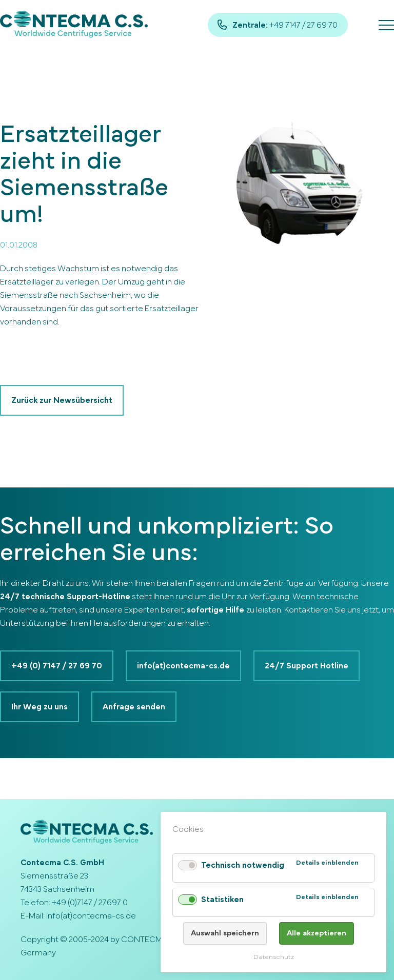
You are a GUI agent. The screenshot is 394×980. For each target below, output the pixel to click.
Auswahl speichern (225, 933)
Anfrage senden (134, 707)
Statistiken (222, 900)
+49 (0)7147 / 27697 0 (90, 903)
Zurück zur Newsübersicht (62, 400)
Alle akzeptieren (317, 933)
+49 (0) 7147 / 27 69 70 (57, 666)
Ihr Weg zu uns (40, 707)
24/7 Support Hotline (307, 666)
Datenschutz (274, 957)
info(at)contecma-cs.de (183, 666)
